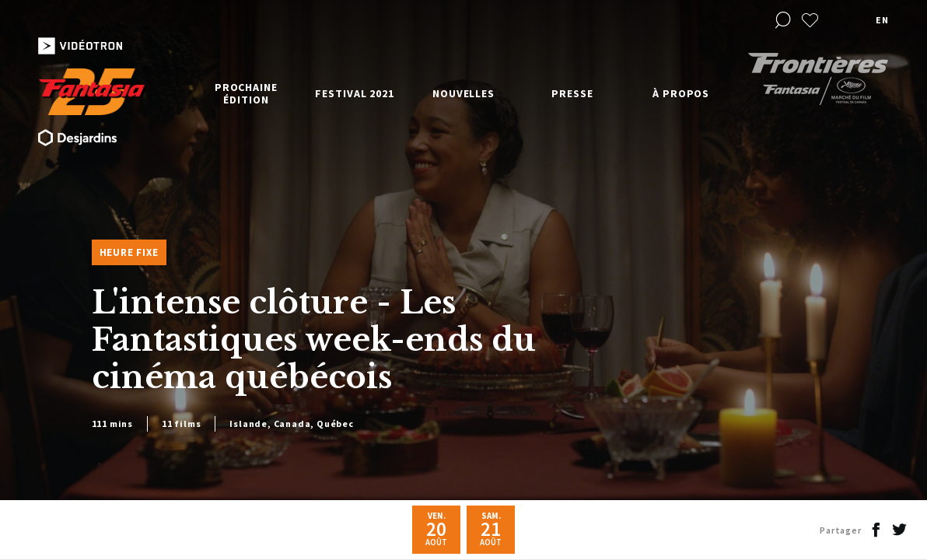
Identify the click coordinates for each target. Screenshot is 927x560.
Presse (572, 93)
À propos (681, 93)
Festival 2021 (355, 93)
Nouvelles (463, 93)
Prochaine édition (246, 93)
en (882, 20)
